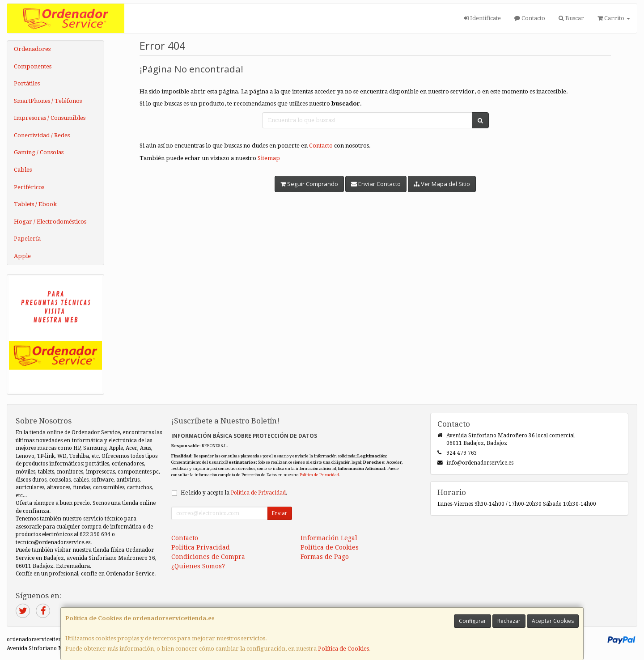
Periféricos (29, 187)
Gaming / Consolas (39, 152)
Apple (22, 256)
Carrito (614, 18)
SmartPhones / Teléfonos (48, 101)
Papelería (27, 239)
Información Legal (329, 538)
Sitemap (269, 158)
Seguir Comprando (309, 184)
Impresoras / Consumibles (50, 118)
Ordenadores (32, 49)
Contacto (530, 18)
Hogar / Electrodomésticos (50, 222)
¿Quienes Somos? (198, 566)
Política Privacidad (201, 547)
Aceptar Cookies (553, 621)
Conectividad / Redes (42, 135)
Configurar (472, 621)
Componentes (33, 66)
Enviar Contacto (376, 184)
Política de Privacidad (319, 475)
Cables (23, 170)
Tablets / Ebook (35, 204)
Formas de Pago (325, 557)
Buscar (571, 18)
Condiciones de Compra (208, 557)
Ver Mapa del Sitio (442, 184)
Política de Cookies (343, 649)
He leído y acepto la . (234, 493)
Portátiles (27, 83)
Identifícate (482, 18)
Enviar (280, 513)
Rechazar (509, 621)
